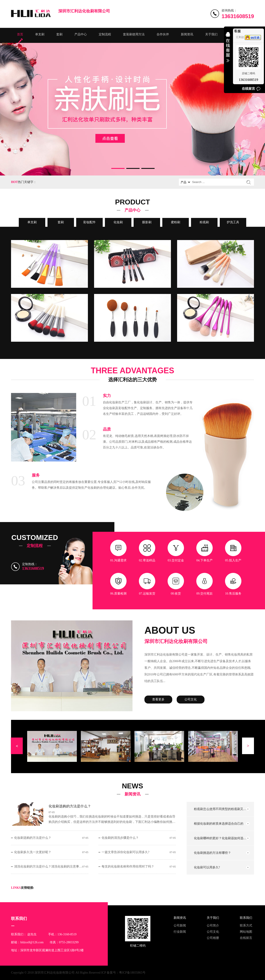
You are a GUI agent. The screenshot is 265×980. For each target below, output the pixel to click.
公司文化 (191, 699)
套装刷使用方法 (134, 34)
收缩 (228, 50)
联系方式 (246, 926)
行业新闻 (180, 932)
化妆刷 (118, 222)
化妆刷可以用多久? (207, 867)
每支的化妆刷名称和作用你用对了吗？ (128, 867)
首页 (20, 34)
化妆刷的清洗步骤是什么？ (120, 838)
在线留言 (246, 938)
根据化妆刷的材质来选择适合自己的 (219, 824)
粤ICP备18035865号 (132, 973)
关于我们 (211, 34)
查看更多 (158, 699)
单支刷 (40, 34)
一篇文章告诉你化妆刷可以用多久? (125, 852)
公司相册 (213, 938)
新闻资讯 (187, 34)
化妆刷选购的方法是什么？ (70, 806)
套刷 (59, 34)
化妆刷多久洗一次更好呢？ (33, 852)
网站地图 (246, 932)
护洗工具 (233, 222)
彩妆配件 (89, 222)
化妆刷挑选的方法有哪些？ (212, 853)
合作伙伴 (163, 34)
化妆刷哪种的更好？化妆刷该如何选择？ (220, 838)
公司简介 (213, 926)
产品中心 (81, 34)
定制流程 (105, 34)
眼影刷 (147, 222)
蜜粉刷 (176, 222)
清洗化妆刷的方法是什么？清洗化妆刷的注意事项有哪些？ (48, 867)
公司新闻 (180, 926)
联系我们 (246, 918)
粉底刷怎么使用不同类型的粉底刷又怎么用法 (220, 809)
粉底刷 (204, 222)
